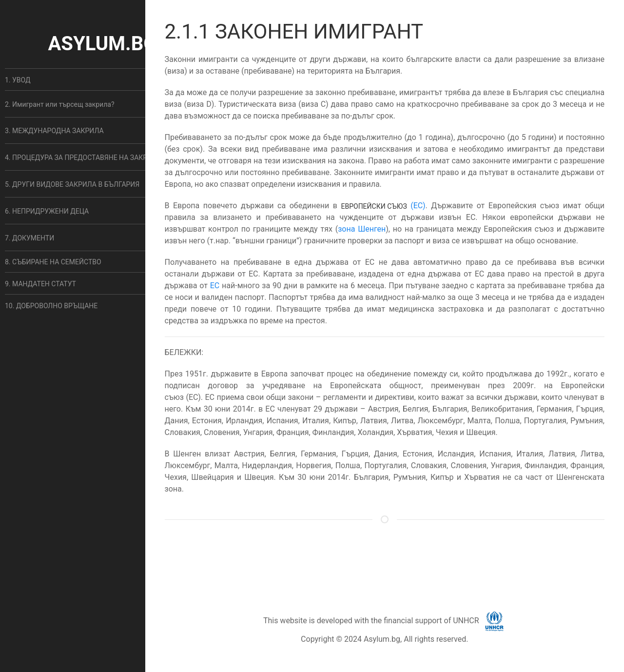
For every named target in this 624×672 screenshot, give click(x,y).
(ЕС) (418, 206)
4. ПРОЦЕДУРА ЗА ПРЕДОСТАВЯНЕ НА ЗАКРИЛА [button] (83, 158)
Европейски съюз (374, 206)
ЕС (215, 286)
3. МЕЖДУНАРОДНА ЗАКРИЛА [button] (54, 131)
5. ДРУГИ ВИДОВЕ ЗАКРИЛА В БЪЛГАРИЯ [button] (72, 184)
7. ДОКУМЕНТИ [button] (29, 238)
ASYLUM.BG (102, 44)
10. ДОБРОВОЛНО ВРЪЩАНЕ (51, 306)
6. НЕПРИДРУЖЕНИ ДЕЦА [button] (47, 211)
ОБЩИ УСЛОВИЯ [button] (375, 558)
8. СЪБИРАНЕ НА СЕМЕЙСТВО (53, 262)
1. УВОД (18, 80)
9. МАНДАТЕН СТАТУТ (40, 284)
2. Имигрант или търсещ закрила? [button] (60, 104)
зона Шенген (362, 229)
